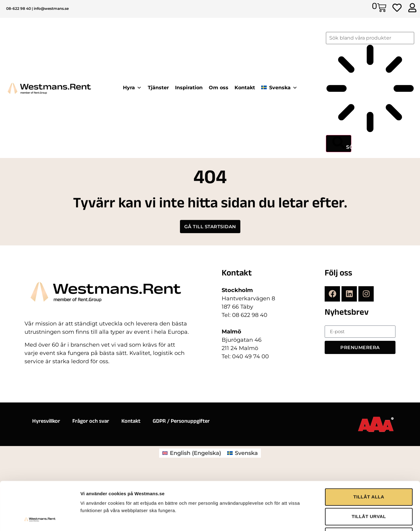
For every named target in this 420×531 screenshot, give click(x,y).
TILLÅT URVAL (369, 455)
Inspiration (189, 88)
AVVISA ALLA (369, 475)
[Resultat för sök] (370, 90)
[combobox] (370, 38)
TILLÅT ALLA (369, 435)
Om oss (219, 88)
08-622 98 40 (19, 8)
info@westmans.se (51, 8)
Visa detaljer (333, 498)
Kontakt (245, 88)
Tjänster (158, 88)
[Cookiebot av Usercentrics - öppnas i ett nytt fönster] (40, 498)
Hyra (132, 88)
